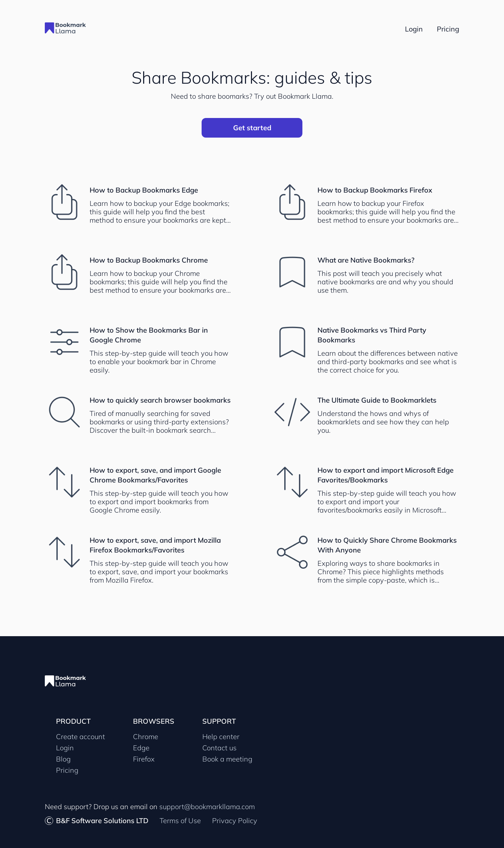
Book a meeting (227, 759)
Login (65, 748)
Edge (141, 748)
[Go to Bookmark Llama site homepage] (69, 29)
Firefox (144, 759)
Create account (80, 736)
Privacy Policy (235, 821)
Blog (63, 759)
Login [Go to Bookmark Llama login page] (414, 29)
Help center (221, 736)
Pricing (67, 770)
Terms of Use (180, 821)
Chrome (146, 736)
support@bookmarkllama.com (207, 807)
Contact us (219, 748)
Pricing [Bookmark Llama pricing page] (448, 29)
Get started (252, 128)
